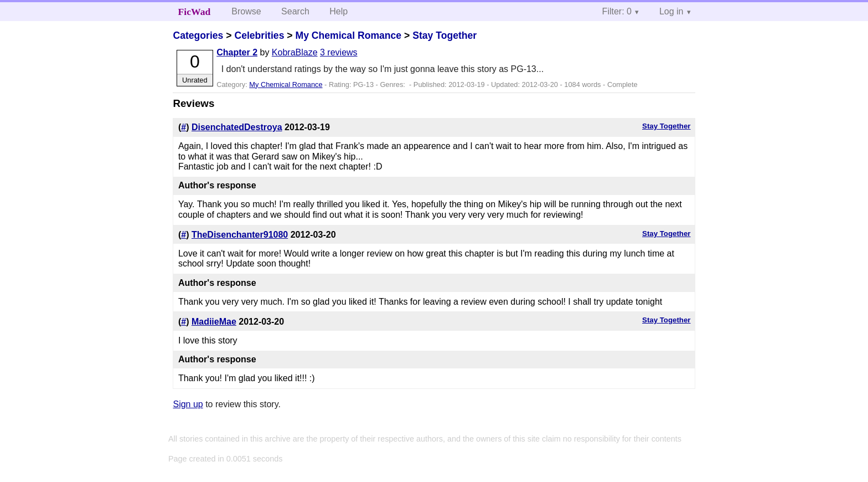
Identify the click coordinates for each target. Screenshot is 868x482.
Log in (671, 11)
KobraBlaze (295, 52)
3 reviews (339, 52)
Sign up (188, 404)
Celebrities (259, 35)
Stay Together (445, 35)
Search (295, 11)
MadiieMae (214, 322)
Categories (198, 35)
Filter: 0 (617, 11)
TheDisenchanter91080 (240, 235)
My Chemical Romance (348, 35)
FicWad (195, 12)
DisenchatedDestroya (237, 127)
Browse (246, 11)
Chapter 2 (237, 52)
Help (339, 11)
